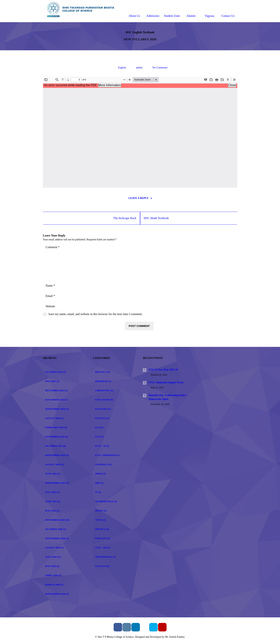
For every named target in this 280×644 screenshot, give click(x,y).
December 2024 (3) (57, 390)
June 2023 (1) (53, 474)
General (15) (103, 464)
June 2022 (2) (53, 501)
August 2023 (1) (55, 464)
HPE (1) (99, 483)
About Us (134, 11)
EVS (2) (99, 427)
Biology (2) (103, 372)
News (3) (100, 520)
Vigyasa (209, 11)
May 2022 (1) (52, 511)
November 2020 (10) (57, 520)
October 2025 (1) (56, 372)
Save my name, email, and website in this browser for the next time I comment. (95, 314)
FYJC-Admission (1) (107, 455)
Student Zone (172, 11)
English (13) (103, 409)
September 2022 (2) (57, 483)
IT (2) (98, 492)
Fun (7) (99, 437)
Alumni (191, 11)
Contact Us (228, 11)
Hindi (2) (100, 474)
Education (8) (104, 400)
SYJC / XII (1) (103, 548)
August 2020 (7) (55, 548)
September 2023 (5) (57, 455)
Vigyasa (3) (102, 566)
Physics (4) (102, 529)
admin (139, 68)
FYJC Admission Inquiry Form (166, 382)
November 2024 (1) (57, 400)
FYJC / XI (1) (102, 446)
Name (50, 286)
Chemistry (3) (104, 390)
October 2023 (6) (56, 446)
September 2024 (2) (57, 409)
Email (50, 296)
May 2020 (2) (52, 566)
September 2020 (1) (57, 538)
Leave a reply (140, 198)
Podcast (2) (103, 538)
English (122, 68)
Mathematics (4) (106, 501)
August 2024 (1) (55, 418)
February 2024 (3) (56, 427)
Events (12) (102, 418)
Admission (153, 11)
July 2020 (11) (53, 557)
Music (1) (101, 511)
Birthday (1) (103, 381)
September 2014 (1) (57, 594)
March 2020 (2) (54, 585)
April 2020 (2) (53, 575)
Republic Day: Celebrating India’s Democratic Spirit (168, 397)
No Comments (160, 68)
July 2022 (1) (53, 492)
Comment (53, 247)
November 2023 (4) (57, 437)
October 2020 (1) (56, 529)
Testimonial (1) (105, 557)
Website (50, 306)
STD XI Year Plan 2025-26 (163, 370)
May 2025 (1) (52, 381)
